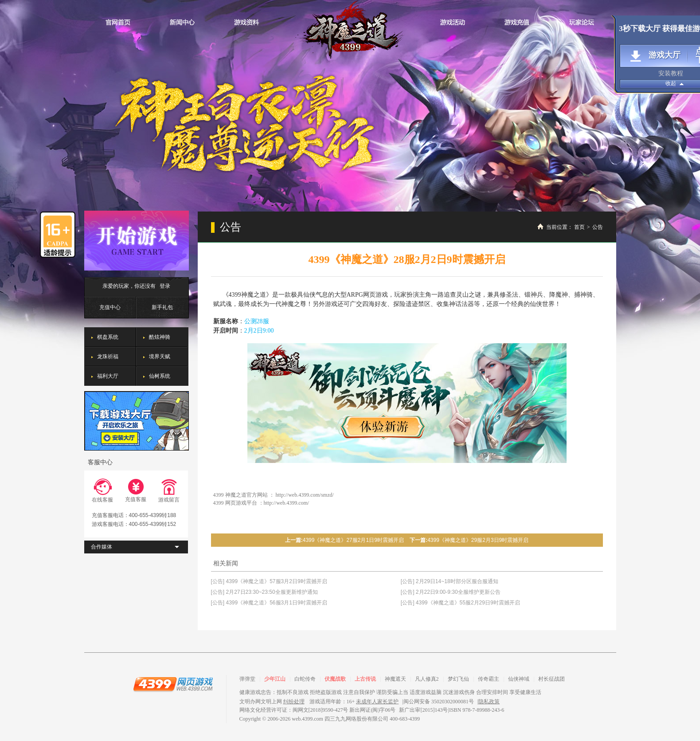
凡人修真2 (427, 679)
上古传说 (365, 679)
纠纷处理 (294, 702)
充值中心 (110, 307)
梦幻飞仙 (458, 679)
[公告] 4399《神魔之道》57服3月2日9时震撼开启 (269, 581)
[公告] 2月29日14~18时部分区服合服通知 (450, 581)
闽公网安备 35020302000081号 (439, 702)
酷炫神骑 (160, 337)
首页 (579, 227)
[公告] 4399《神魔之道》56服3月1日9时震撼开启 (269, 603)
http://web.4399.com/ (287, 503)
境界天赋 (160, 357)
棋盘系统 (108, 337)
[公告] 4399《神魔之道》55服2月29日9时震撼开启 (460, 603)
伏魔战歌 (335, 679)
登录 (165, 286)
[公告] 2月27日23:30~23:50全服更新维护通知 (264, 592)
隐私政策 (489, 702)
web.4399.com (307, 719)
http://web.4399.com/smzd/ (305, 495)
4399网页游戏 (173, 684)
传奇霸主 (489, 679)
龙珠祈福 (108, 357)
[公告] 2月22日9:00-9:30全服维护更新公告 (451, 592)
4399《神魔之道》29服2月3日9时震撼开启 (478, 540)
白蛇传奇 (305, 679)
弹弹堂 (247, 679)
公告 (598, 227)
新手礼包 (162, 307)
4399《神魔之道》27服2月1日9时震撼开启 (353, 540)
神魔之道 (350, 30)
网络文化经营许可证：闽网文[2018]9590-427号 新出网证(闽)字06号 (318, 710)
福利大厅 (108, 376)
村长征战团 (551, 679)
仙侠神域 (519, 679)
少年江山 (275, 679)
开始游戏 (137, 241)
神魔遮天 (395, 679)
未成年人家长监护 (377, 702)
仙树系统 (160, 376)
